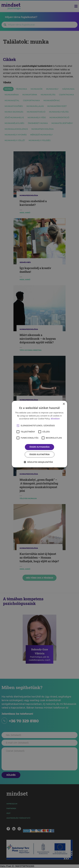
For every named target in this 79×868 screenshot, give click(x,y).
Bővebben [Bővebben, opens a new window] (55, 419)
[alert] (39, 434)
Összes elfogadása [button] (39, 447)
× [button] (64, 404)
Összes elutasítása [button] (39, 454)
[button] (39, 462)
